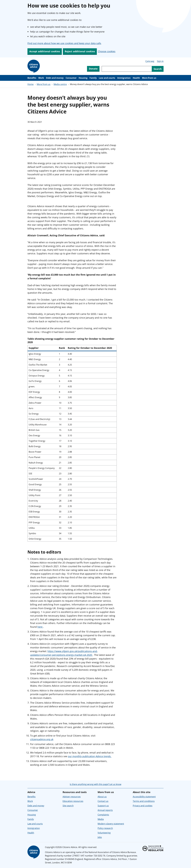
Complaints (103, 815)
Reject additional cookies (80, 51)
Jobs (100, 837)
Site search (68, 806)
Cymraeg (150, 61)
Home (31, 84)
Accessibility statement (144, 797)
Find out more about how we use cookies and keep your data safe (64, 43)
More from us (149, 78)
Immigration (124, 78)
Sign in (160, 61)
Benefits (32, 78)
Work (41, 78)
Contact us (103, 801)
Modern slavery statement (111, 824)
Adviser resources (72, 797)
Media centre (60, 84)
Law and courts (107, 78)
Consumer (71, 78)
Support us (103, 806)
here (40, 627)
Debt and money (55, 78)
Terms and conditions (144, 801)
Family (93, 78)
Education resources (73, 801)
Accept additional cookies (45, 51)
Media (101, 819)
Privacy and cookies (143, 806)
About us (102, 797)
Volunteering (104, 833)
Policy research (105, 828)
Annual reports (105, 810)
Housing (83, 78)
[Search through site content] (127, 69)
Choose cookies (107, 51)
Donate (93, 69)
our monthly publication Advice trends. (90, 756)
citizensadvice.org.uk (42, 739)
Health (136, 78)
